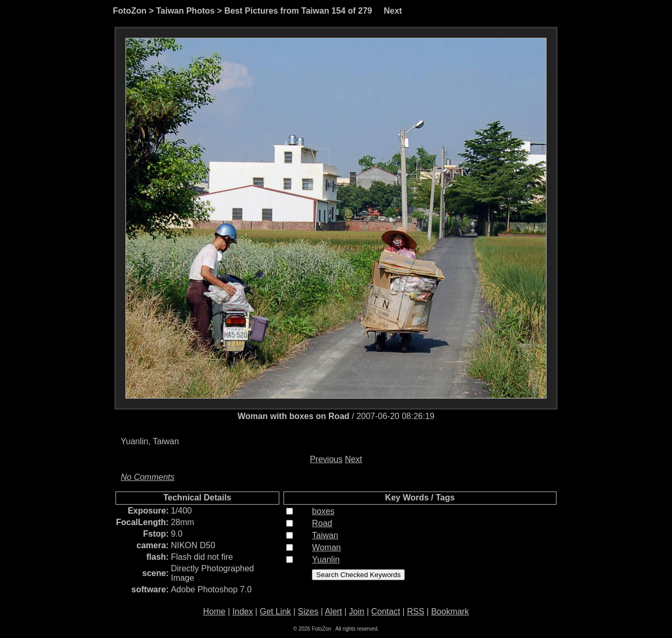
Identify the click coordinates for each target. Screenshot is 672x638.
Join (357, 611)
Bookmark (450, 611)
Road (322, 523)
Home (214, 611)
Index (243, 611)
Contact (386, 611)
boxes (323, 511)
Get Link (276, 611)
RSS (416, 611)
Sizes (308, 611)
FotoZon (130, 11)
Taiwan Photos (185, 11)
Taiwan (325, 535)
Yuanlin (326, 559)
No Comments (148, 477)
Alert (334, 611)
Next (393, 11)
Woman (326, 547)
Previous (326, 459)
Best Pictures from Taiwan (277, 11)
